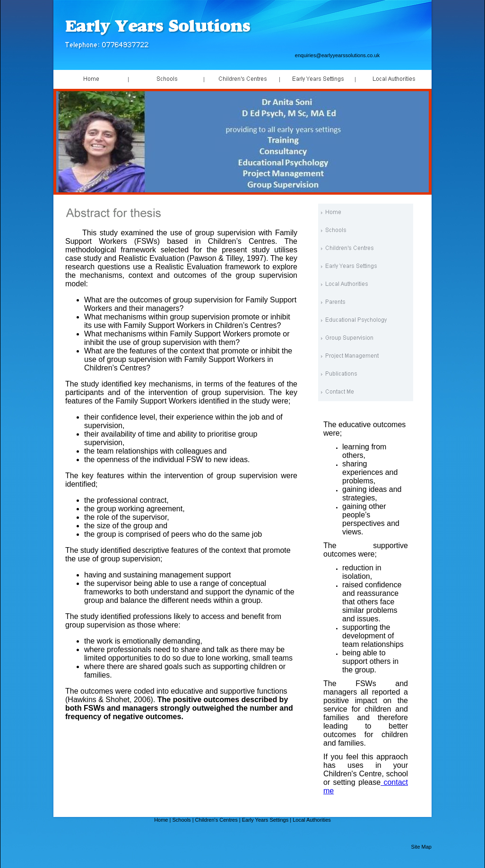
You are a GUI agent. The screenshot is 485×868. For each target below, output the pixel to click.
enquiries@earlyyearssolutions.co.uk (337, 55)
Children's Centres (217, 820)
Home (161, 820)
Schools (181, 820)
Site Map (421, 847)
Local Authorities (312, 820)
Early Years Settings (265, 820)
